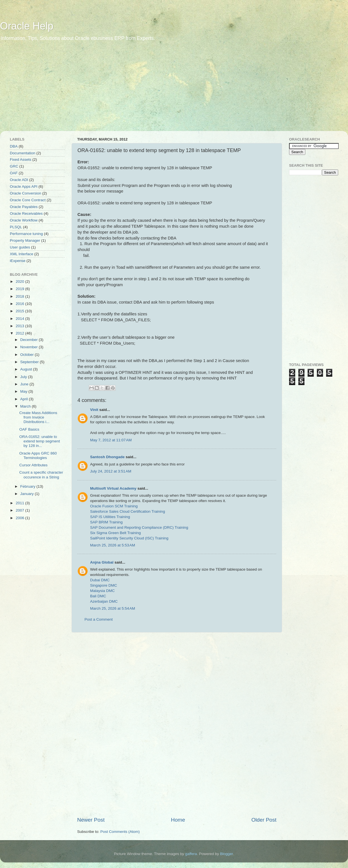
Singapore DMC (104, 585)
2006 (20, 518)
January (28, 494)
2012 (20, 333)
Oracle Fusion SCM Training (114, 506)
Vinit (94, 410)
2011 (20, 503)
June (25, 384)
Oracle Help (27, 26)
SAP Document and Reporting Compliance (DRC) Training (139, 527)
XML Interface (22, 254)
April (25, 399)
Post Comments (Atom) (120, 832)
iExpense (18, 261)
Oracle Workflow (24, 220)
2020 (20, 282)
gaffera (191, 854)
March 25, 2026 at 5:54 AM (113, 608)
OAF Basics (29, 429)
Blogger (226, 854)
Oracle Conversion (26, 193)
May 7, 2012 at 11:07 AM (111, 440)
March (26, 406)
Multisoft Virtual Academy (113, 488)
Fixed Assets (21, 160)
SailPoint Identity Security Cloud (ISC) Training (129, 538)
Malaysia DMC (102, 591)
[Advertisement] (77, 90)
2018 (20, 296)
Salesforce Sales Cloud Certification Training (128, 511)
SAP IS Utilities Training (110, 517)
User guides (20, 247)
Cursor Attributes (34, 465)
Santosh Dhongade (107, 457)
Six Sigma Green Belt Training (115, 533)
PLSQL (16, 227)
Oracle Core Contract (28, 200)
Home (178, 820)
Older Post (264, 820)
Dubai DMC (100, 580)
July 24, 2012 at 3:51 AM (111, 471)
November (29, 347)
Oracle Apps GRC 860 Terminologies (38, 456)
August (27, 369)
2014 (20, 319)
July (24, 377)
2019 (20, 289)
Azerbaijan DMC (104, 601)
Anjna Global (102, 562)
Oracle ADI (19, 180)
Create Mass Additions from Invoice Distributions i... (38, 417)
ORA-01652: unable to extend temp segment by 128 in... (40, 441)
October (28, 355)
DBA (14, 146)
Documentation (23, 153)
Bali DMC (98, 596)
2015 (20, 311)
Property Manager (25, 240)
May (24, 391)
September (30, 362)
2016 (20, 304)
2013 (20, 326)
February (28, 486)
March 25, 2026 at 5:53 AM (113, 545)
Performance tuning (26, 234)
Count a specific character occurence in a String (41, 475)
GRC (14, 166)
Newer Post (91, 820)
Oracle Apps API (24, 187)
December (29, 340)
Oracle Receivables (26, 213)
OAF (14, 173)
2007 (20, 510)
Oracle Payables (24, 207)
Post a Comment (99, 619)
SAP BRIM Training (106, 522)
